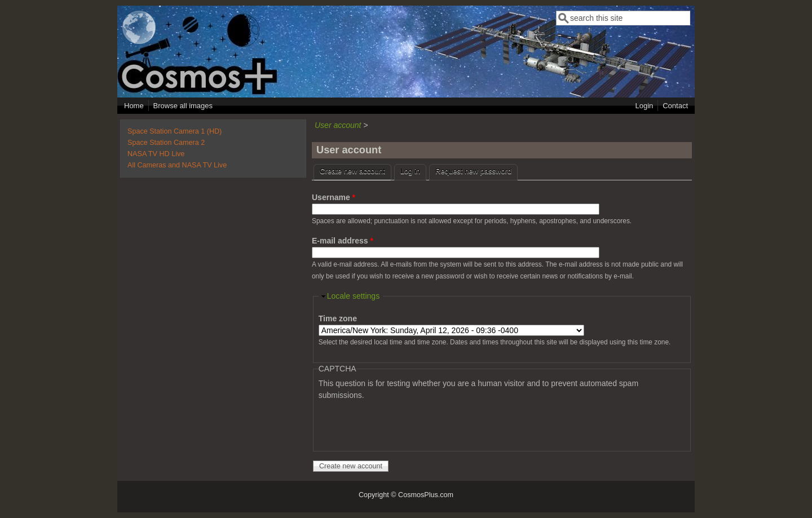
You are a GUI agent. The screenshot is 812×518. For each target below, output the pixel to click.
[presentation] (404, 423)
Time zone (338, 318)
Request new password (473, 171)
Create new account (356, 170)
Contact (675, 106)
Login (644, 106)
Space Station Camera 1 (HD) (175, 131)
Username (334, 197)
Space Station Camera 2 (166, 143)
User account (338, 125)
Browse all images (183, 106)
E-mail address (343, 241)
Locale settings (353, 296)
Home (134, 106)
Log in (410, 171)
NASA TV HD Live (156, 154)
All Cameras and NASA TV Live (177, 165)
